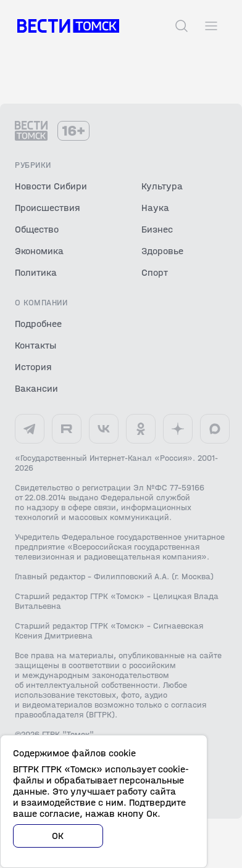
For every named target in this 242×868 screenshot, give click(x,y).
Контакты (35, 345)
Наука (155, 208)
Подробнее (38, 324)
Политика (36, 272)
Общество (37, 229)
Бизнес (157, 229)
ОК (58, 836)
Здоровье (162, 251)
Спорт (155, 272)
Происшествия (48, 208)
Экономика (39, 251)
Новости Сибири (51, 186)
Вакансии (36, 388)
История (33, 367)
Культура (162, 186)
